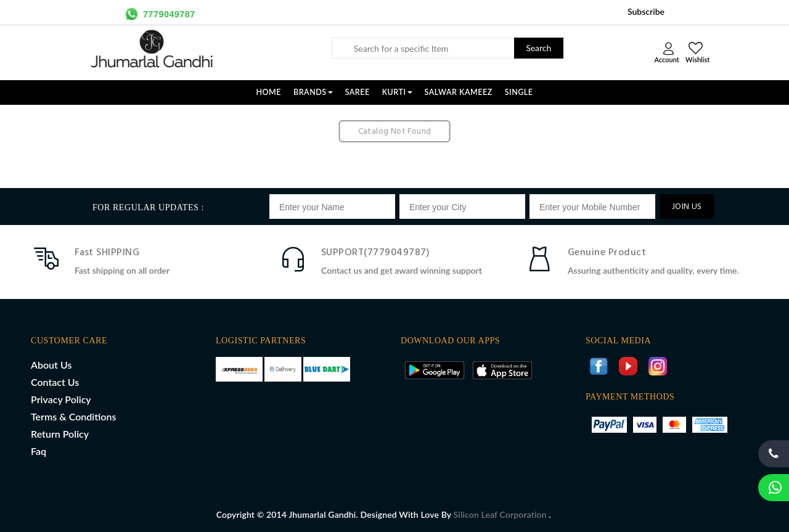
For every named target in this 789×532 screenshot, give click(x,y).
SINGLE (519, 92)
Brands (313, 92)
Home (268, 92)
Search (538, 48)
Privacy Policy (61, 399)
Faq (39, 451)
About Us (51, 365)
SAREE (358, 92)
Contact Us (55, 382)
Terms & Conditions (73, 416)
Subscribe (646, 11)
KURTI (397, 92)
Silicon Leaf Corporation (501, 514)
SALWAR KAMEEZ (459, 92)
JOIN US (687, 207)
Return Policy (60, 434)
